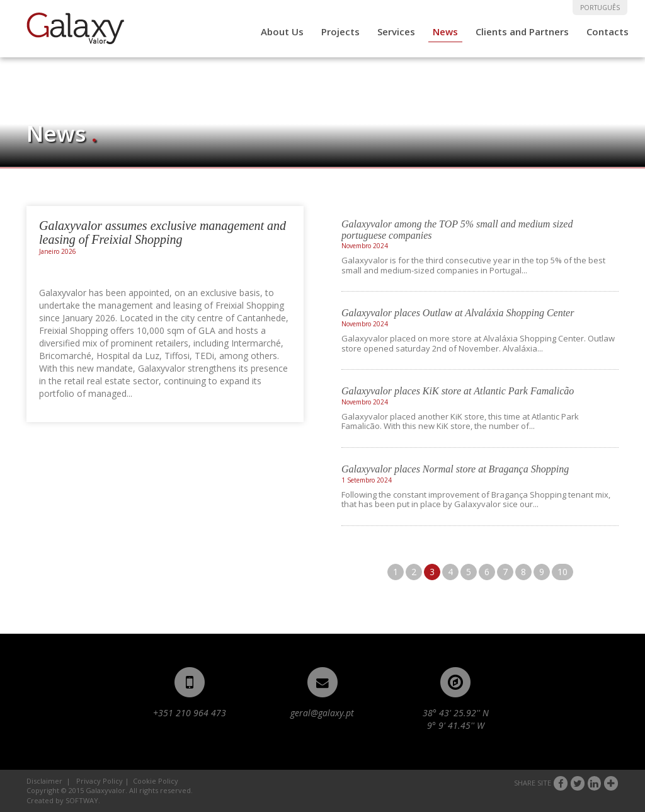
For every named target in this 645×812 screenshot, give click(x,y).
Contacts (608, 31)
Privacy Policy (100, 781)
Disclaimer (44, 781)
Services (396, 31)
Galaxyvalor (75, 28)
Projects (340, 31)
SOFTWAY (82, 800)
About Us (282, 31)
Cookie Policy (156, 781)
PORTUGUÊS (600, 8)
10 (562, 572)
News (445, 31)
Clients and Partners (522, 31)
